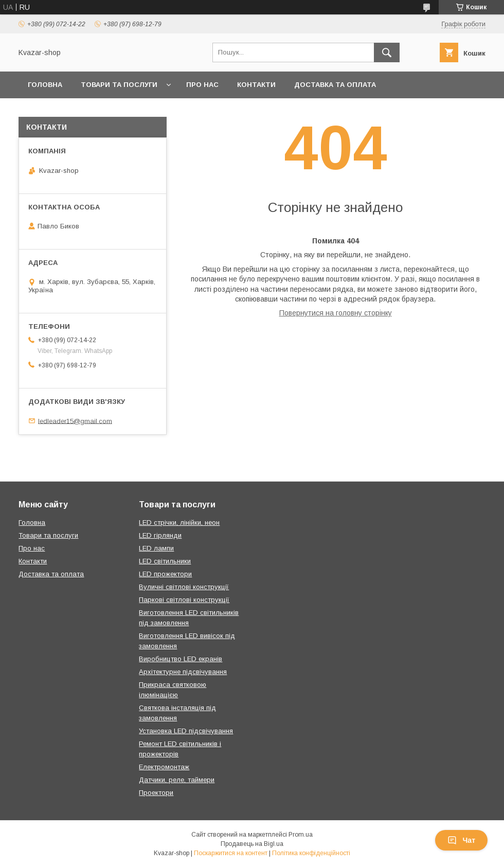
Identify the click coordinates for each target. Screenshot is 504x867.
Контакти (256, 85)
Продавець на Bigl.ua (252, 844)
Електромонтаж (164, 767)
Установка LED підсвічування (186, 731)
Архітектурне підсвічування (183, 672)
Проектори (156, 793)
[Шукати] (387, 52)
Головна (45, 85)
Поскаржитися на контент (231, 853)
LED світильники (165, 561)
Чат (461, 840)
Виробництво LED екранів (181, 659)
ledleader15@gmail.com (75, 421)
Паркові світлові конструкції (184, 600)
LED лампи (156, 548)
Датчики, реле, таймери (177, 780)
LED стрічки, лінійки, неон (179, 523)
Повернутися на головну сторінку (336, 313)
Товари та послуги (119, 85)
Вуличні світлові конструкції (184, 587)
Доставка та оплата (335, 85)
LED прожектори (165, 574)
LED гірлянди (160, 535)
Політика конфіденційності (311, 853)
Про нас (202, 85)
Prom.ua (301, 835)
